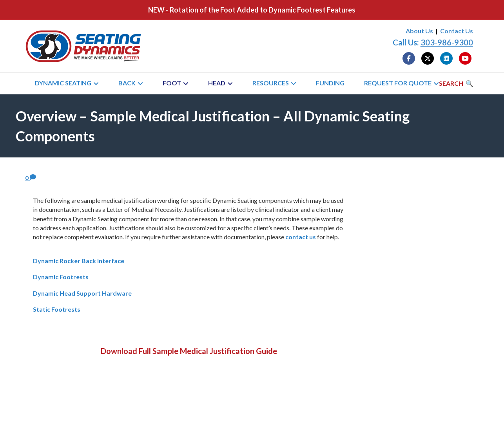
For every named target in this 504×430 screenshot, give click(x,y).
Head (217, 83)
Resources (271, 83)
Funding (330, 83)
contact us (301, 237)
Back (127, 83)
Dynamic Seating (63, 83)
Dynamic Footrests (61, 277)
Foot (172, 83)
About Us (419, 31)
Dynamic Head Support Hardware (82, 293)
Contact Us (457, 31)
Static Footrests (57, 309)
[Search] (456, 83)
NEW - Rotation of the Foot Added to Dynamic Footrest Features (252, 10)
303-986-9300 (447, 42)
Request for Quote (398, 83)
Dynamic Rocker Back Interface (79, 261)
